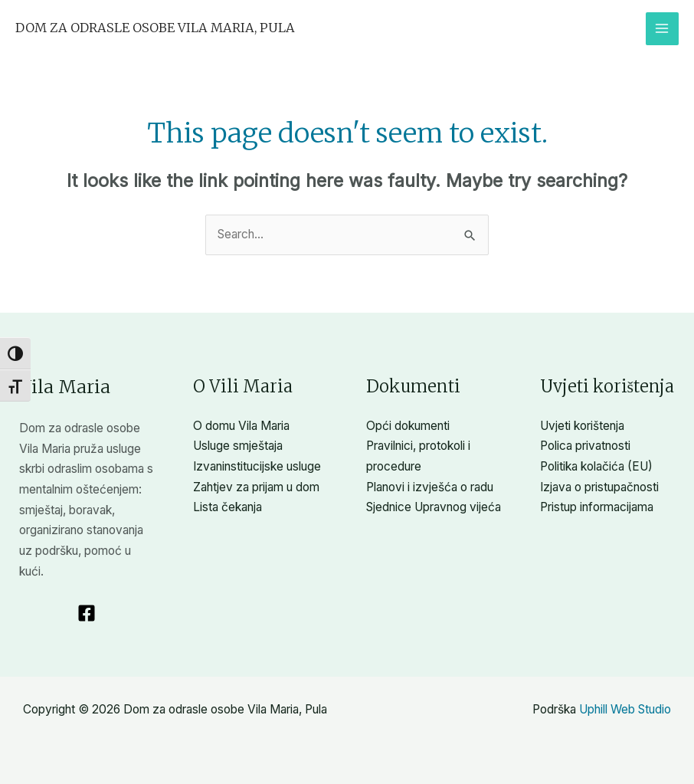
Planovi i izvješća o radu (430, 487)
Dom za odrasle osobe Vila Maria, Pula (155, 28)
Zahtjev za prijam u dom (256, 487)
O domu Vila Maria (241, 426)
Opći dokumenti (408, 426)
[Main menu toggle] (662, 29)
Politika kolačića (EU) (596, 466)
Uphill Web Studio (625, 709)
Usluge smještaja (238, 446)
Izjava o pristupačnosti (599, 487)
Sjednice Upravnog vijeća (434, 507)
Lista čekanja (228, 507)
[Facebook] (87, 613)
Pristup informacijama (597, 507)
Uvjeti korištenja (582, 426)
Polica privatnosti (585, 446)
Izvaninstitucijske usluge (257, 466)
